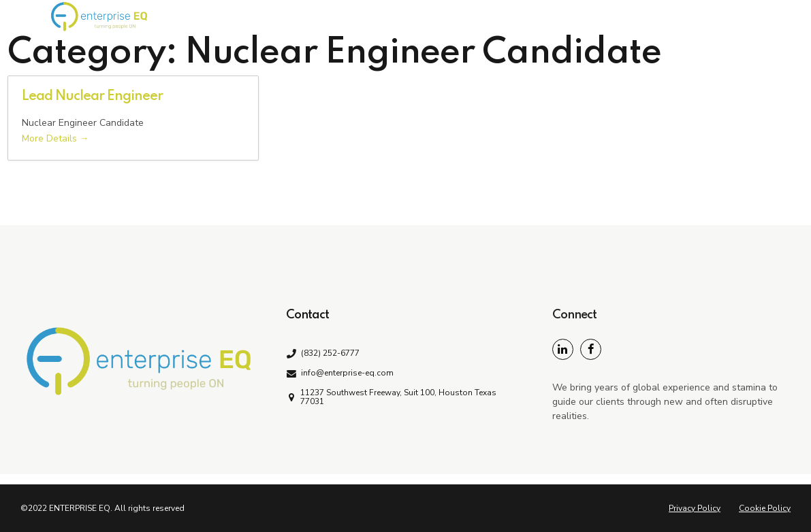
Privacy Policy (695, 508)
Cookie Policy (765, 508)
